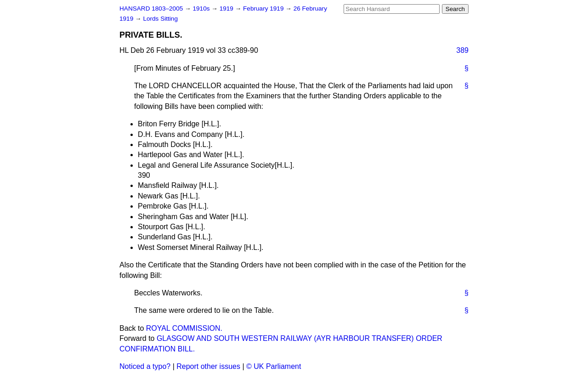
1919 (227, 8)
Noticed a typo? (145, 366)
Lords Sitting (160, 19)
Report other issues (208, 366)
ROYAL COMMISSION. (184, 328)
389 (462, 50)
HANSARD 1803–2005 (151, 8)
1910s (202, 8)
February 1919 (264, 8)
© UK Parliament (274, 366)
